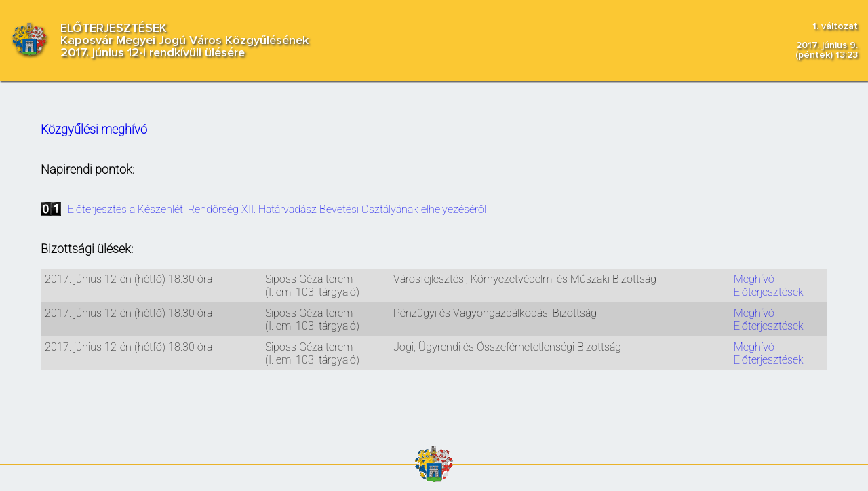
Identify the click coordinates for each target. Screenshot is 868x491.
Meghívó (754, 279)
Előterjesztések (769, 292)
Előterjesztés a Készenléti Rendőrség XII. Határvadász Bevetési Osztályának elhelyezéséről (277, 209)
